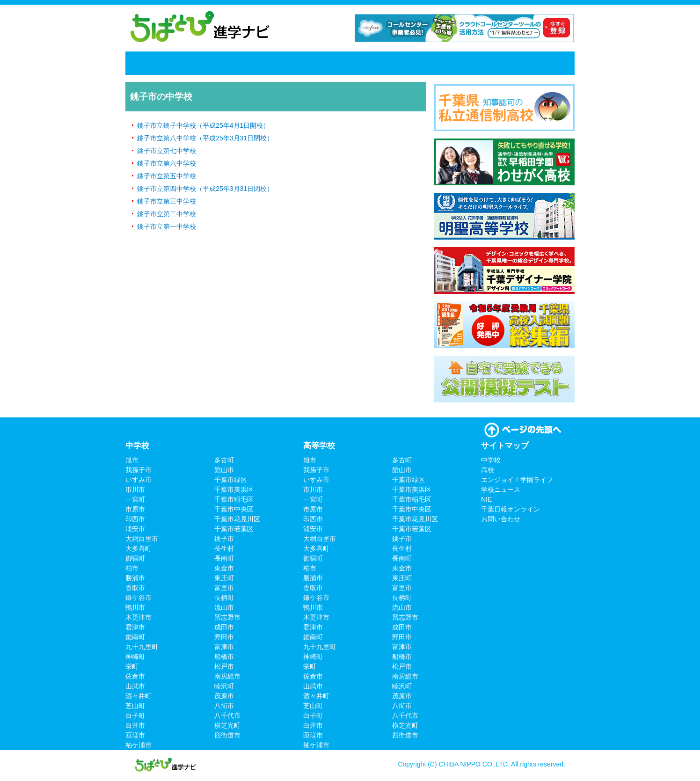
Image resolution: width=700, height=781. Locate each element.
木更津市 (139, 617)
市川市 (135, 489)
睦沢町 (224, 686)
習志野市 (227, 617)
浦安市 (135, 529)
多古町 (224, 460)
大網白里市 (142, 539)
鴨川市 (135, 607)
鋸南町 (135, 637)
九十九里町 (142, 647)
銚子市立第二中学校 (167, 214)
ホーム (148, 63)
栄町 (132, 666)
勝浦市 (135, 578)
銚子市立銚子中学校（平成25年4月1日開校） (203, 125)
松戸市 (224, 666)
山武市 (135, 686)
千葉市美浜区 (234, 489)
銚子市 (224, 539)
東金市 (224, 568)
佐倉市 (135, 676)
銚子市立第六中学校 (167, 163)
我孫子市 (139, 470)
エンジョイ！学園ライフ (314, 63)
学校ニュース (406, 63)
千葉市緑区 (231, 480)
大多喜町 (139, 548)
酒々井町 (139, 696)
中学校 (194, 63)
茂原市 (224, 696)
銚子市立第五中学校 (167, 176)
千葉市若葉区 (234, 529)
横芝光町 (227, 725)
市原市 (135, 509)
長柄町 (224, 598)
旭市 (132, 460)
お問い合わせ (501, 519)
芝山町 (135, 706)
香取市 (135, 588)
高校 (238, 63)
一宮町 (135, 499)
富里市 (224, 588)
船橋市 (224, 657)
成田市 (224, 627)
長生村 (224, 548)
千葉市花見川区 (237, 519)
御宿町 (135, 558)
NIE (461, 63)
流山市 (224, 607)
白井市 (135, 725)
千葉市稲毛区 (234, 499)
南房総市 (227, 676)
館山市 (224, 470)
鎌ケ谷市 (139, 598)
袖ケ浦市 (139, 745)
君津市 (135, 627)
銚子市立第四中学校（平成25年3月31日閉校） (205, 189)
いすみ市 (139, 480)
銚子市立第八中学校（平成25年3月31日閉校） (205, 138)
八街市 (224, 706)
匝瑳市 (135, 735)
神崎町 (135, 657)
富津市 (224, 647)
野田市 (224, 637)
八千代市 (227, 715)
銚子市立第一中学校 (167, 226)
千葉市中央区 (234, 509)
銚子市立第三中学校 (167, 201)
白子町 (135, 715)
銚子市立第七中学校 (167, 151)
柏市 (132, 568)
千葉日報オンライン (508, 63)
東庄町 (224, 578)
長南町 (224, 558)
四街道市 (227, 735)
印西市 (135, 519)
